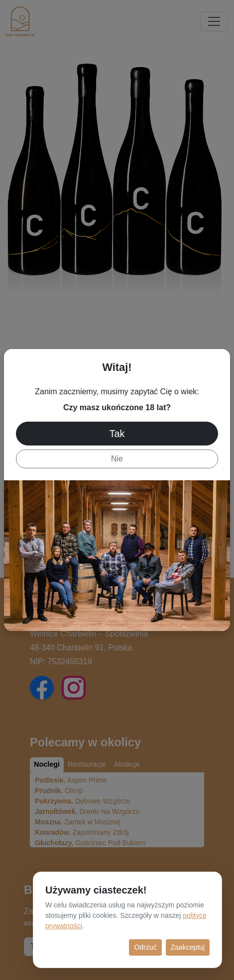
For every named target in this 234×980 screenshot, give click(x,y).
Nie (117, 459)
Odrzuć (145, 947)
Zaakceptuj (188, 947)
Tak (117, 434)
